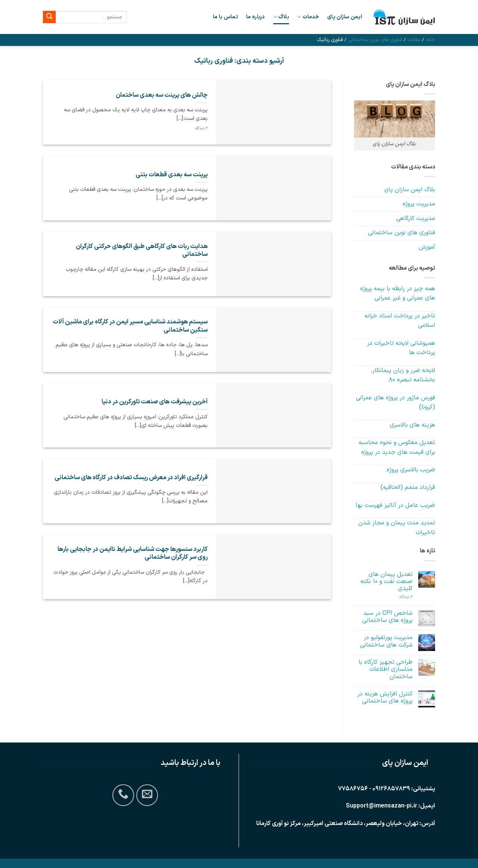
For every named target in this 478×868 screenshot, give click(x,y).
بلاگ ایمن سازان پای (410, 190)
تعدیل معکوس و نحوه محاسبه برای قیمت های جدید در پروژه (397, 447)
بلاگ (281, 17)
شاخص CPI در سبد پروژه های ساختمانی (387, 617)
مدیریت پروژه (419, 204)
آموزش (427, 247)
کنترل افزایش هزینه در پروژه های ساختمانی (385, 698)
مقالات (414, 40)
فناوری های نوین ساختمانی (375, 40)
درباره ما (256, 17)
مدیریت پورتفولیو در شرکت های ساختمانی (386, 641)
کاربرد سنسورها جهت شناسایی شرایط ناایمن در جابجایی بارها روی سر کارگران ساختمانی (133, 553)
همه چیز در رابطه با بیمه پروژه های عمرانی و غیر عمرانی (398, 294)
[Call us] (123, 795)
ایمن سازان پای (344, 17)
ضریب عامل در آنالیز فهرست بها (395, 505)
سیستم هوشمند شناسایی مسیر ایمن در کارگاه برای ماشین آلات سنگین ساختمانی (130, 326)
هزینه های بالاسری (412, 425)
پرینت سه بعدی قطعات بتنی (172, 175)
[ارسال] (49, 17)
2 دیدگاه (401, 597)
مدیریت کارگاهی (416, 218)
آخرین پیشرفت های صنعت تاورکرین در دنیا (155, 402)
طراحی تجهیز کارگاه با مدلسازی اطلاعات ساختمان (386, 670)
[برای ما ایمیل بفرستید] (147, 795)
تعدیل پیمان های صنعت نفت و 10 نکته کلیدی (387, 582)
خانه (430, 40)
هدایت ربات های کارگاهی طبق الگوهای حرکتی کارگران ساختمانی (142, 250)
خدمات (308, 17)
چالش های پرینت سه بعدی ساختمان (162, 95)
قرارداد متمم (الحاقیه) (408, 487)
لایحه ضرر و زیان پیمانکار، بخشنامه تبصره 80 (403, 375)
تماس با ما (225, 17)
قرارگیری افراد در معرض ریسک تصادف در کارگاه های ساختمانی (131, 478)
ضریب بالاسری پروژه (411, 470)
